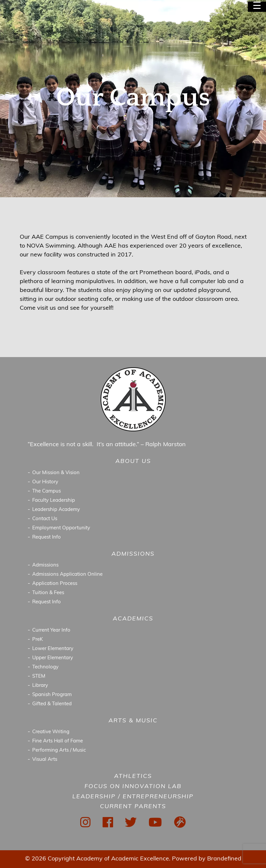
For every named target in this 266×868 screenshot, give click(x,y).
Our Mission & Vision (56, 473)
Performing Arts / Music (59, 750)
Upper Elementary (53, 658)
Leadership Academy (56, 510)
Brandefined (224, 859)
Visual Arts (45, 760)
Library (40, 686)
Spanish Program (52, 695)
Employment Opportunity (61, 528)
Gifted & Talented (52, 704)
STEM (39, 676)
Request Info (47, 537)
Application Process (55, 584)
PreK (38, 640)
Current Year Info (51, 630)
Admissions (45, 565)
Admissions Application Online (67, 575)
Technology (45, 667)
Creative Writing (51, 732)
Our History (45, 482)
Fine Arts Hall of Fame (58, 741)
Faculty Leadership (54, 501)
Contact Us (45, 519)
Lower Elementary (53, 649)
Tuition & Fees (48, 593)
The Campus (47, 491)
